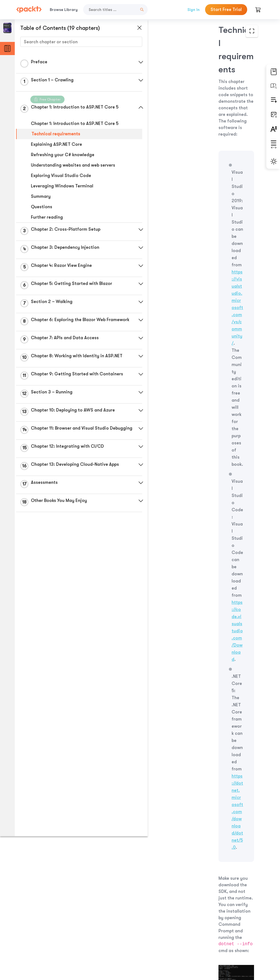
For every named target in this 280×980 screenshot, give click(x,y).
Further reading (47, 217)
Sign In (193, 10)
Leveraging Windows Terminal (62, 186)
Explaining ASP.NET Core (56, 144)
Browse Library (64, 10)
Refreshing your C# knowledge (62, 155)
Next (233, 936)
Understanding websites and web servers (73, 165)
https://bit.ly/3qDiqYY (201, 359)
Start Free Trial (226, 10)
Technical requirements (56, 134)
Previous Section (165, 936)
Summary (40, 196)
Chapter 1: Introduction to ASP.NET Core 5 (74, 124)
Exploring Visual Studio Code (61, 176)
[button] (130, 62)
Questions (41, 207)
